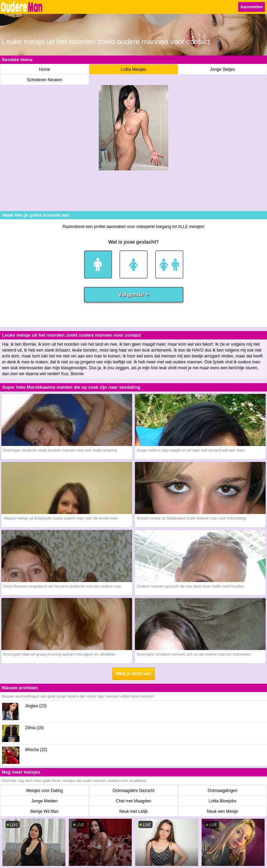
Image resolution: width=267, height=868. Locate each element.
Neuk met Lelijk (133, 811)
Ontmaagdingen (222, 791)
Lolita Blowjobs (222, 801)
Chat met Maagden (133, 801)
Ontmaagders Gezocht (134, 791)
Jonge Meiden (44, 801)
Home (44, 69)
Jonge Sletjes (222, 69)
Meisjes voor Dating (44, 791)
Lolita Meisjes (134, 69)
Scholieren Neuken (44, 80)
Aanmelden (252, 7)
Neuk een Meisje (222, 811)
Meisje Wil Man (44, 811)
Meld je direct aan (134, 674)
